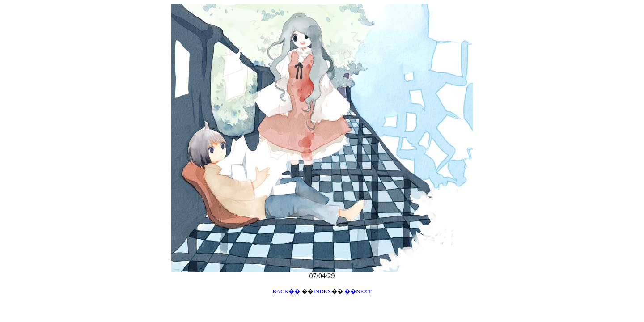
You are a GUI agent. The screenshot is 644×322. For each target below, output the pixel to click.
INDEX (322, 291)
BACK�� (286, 291)
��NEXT (358, 291)
